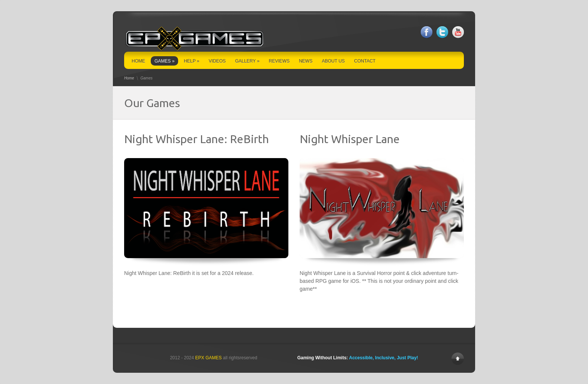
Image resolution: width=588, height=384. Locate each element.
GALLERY (247, 61)
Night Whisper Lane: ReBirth (196, 139)
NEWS (306, 61)
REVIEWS (279, 61)
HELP (191, 61)
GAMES (164, 61)
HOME (138, 61)
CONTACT (365, 61)
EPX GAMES (209, 358)
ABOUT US (333, 61)
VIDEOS (217, 61)
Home (129, 78)
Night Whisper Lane (350, 139)
